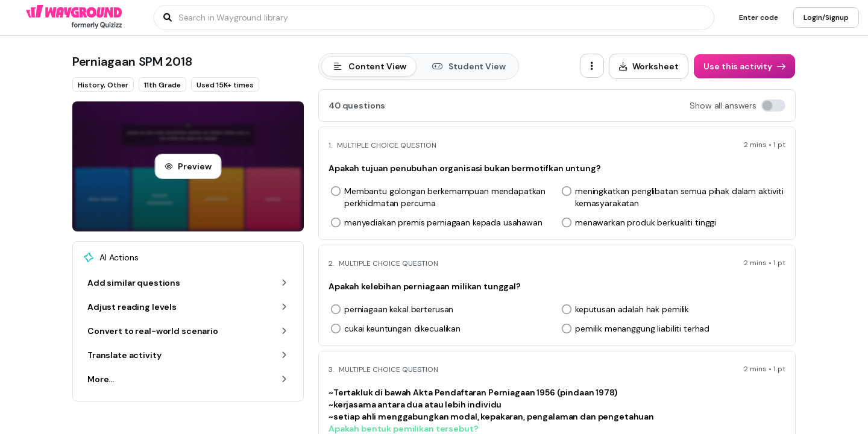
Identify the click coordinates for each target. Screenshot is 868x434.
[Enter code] (759, 17)
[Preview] (188, 166)
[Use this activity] (744, 66)
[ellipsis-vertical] (592, 66)
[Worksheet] (649, 66)
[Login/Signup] (826, 17)
